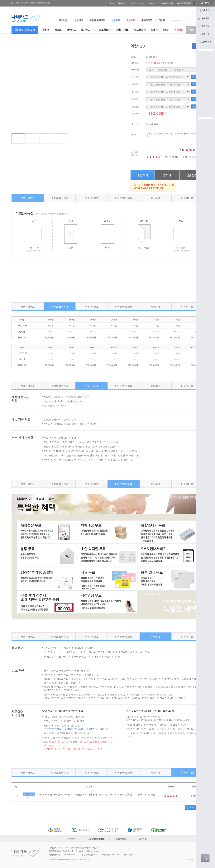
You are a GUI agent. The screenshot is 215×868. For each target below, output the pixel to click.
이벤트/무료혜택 (124, 198)
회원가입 (122, 3)
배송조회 (152, 3)
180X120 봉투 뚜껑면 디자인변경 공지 (33, 4)
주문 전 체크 (92, 198)
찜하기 (167, 175)
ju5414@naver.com (95, 851)
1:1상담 (132, 3)
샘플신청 (192, 175)
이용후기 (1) (188, 198)
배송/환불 (156, 198)
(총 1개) (135, 155)
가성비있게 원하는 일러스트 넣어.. (181, 157)
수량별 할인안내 (60, 198)
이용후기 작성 (194, 808)
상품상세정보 (27, 198)
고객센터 (142, 3)
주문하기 (143, 175)
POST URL (29, 794)
